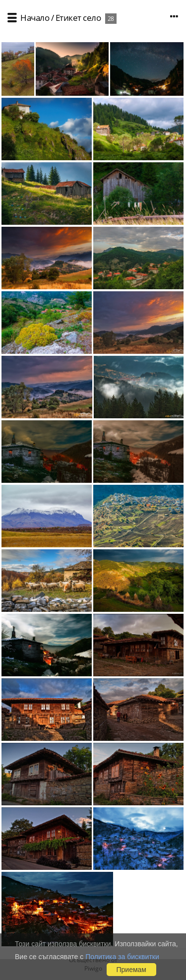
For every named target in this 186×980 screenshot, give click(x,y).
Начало (35, 18)
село (92, 18)
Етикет (68, 18)
